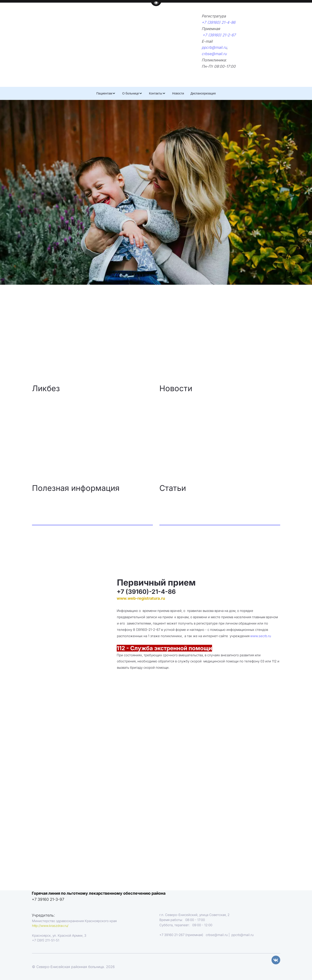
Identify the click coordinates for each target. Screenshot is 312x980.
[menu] (156, 93)
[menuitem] (106, 93)
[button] (106, 93)
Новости (178, 93)
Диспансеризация (203, 93)
